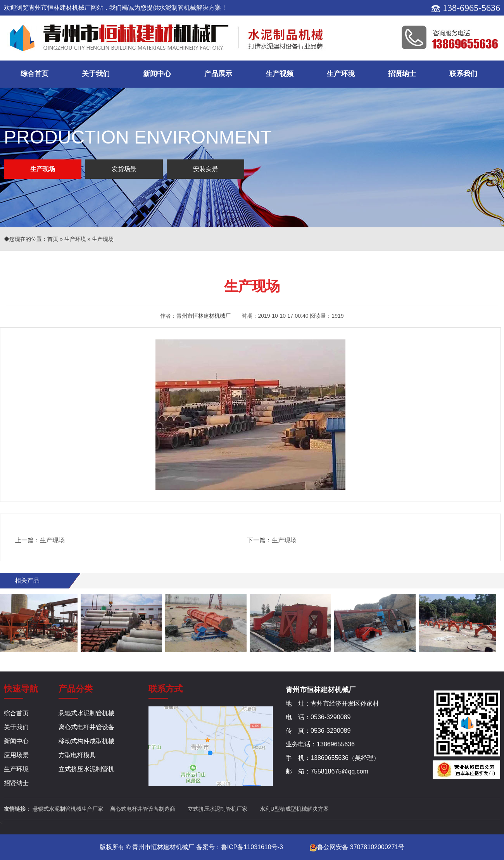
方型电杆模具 (77, 755)
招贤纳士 (402, 74)
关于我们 (96, 74)
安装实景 (205, 169)
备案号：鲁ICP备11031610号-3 (240, 847)
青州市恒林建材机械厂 (204, 316)
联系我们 (463, 74)
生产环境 (341, 74)
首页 (53, 239)
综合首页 (35, 74)
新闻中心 (157, 74)
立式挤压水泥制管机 (86, 769)
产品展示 (218, 74)
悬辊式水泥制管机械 (86, 713)
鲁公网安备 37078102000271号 (357, 847)
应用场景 (16, 755)
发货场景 (124, 169)
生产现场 (43, 169)
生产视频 (280, 74)
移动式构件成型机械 (86, 741)
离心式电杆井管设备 (86, 727)
